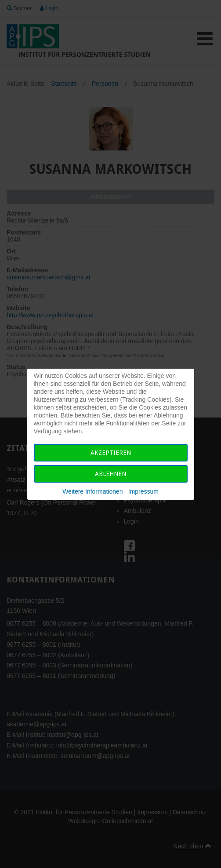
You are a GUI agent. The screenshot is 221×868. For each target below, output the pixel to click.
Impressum (143, 491)
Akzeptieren (111, 453)
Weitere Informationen (92, 491)
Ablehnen (110, 474)
